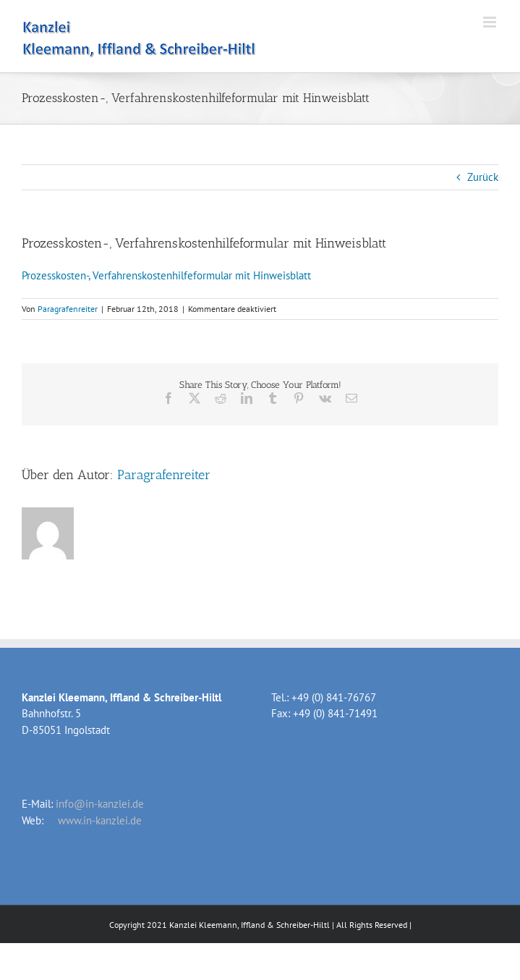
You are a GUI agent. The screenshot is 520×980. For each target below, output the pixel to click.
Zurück (483, 177)
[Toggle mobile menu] (491, 22)
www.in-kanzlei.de (100, 820)
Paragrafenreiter (68, 309)
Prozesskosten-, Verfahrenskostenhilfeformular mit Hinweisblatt (166, 275)
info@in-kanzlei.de (100, 804)
